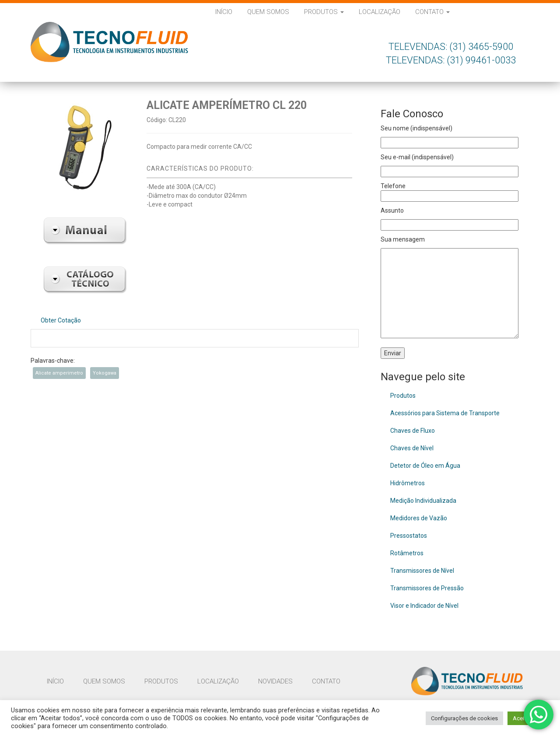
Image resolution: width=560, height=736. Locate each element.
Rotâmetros (407, 553)
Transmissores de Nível (422, 571)
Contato (432, 12)
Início (224, 12)
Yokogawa (105, 373)
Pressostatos (409, 536)
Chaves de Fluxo (413, 431)
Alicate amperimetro (59, 373)
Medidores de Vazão (419, 518)
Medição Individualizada (423, 501)
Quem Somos (268, 12)
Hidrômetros (408, 483)
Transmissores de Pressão (427, 588)
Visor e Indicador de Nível (424, 606)
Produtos (324, 12)
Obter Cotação (61, 320)
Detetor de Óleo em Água (425, 466)
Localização (380, 12)
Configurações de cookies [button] (464, 718)
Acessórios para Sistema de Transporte (445, 413)
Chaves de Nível (412, 448)
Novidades (275, 681)
